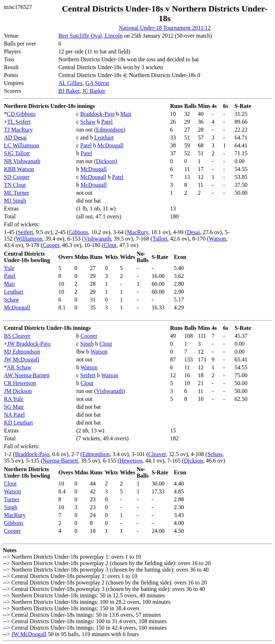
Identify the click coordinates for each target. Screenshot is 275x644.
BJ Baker (69, 91)
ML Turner (16, 193)
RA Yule (14, 399)
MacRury (138, 232)
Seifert (26, 232)
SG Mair (14, 407)
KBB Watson (19, 169)
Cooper (51, 245)
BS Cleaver (17, 336)
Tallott (160, 239)
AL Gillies (70, 83)
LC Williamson (21, 145)
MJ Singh (15, 201)
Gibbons (78, 232)
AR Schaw (19, 367)
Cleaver (157, 454)
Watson (217, 239)
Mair (126, 114)
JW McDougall (21, 359)
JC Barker (93, 91)
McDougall (110, 145)
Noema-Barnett (60, 461)
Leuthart (104, 138)
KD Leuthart (18, 423)
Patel (107, 122)
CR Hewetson (20, 383)
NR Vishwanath (22, 161)
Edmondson (110, 130)
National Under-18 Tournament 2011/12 (165, 28)
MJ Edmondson (22, 352)
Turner (12, 499)
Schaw (88, 122)
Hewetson (131, 461)
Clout (110, 245)
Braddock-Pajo (97, 114)
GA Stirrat (97, 83)
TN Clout (15, 185)
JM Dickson (18, 391)
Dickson (105, 161)
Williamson (29, 239)
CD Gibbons (21, 114)
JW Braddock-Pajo (29, 344)
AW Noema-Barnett (27, 375)
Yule (9, 268)
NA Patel (14, 415)
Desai (193, 232)
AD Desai (15, 138)
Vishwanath (97, 239)
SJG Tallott (17, 153)
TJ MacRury (18, 130)
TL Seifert (19, 122)
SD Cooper (17, 177)
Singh (87, 344)
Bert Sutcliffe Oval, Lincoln (90, 36)
